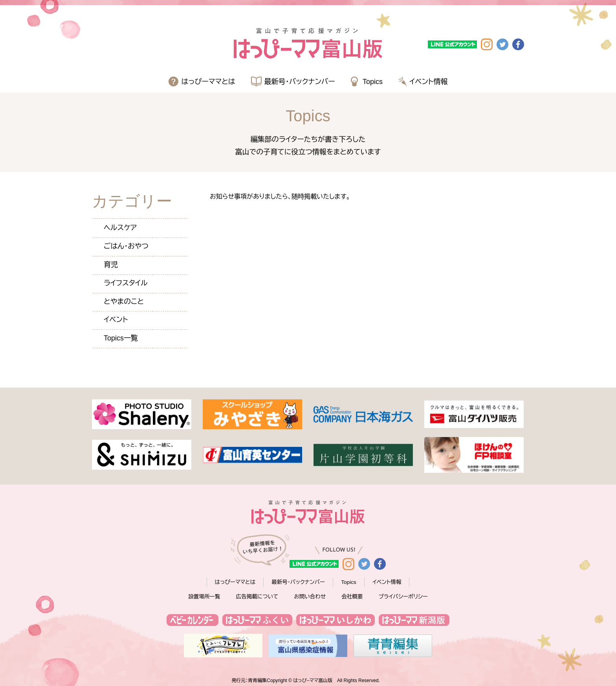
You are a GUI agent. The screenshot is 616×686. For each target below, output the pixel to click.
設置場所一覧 (204, 597)
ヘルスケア (120, 228)
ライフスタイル (126, 283)
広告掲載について (257, 597)
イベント (116, 320)
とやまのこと (124, 302)
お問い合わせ (310, 597)
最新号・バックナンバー (300, 82)
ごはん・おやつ (126, 246)
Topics (373, 82)
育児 (111, 265)
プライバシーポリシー (403, 597)
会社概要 (352, 597)
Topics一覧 (121, 338)
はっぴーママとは (208, 82)
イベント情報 (429, 82)
